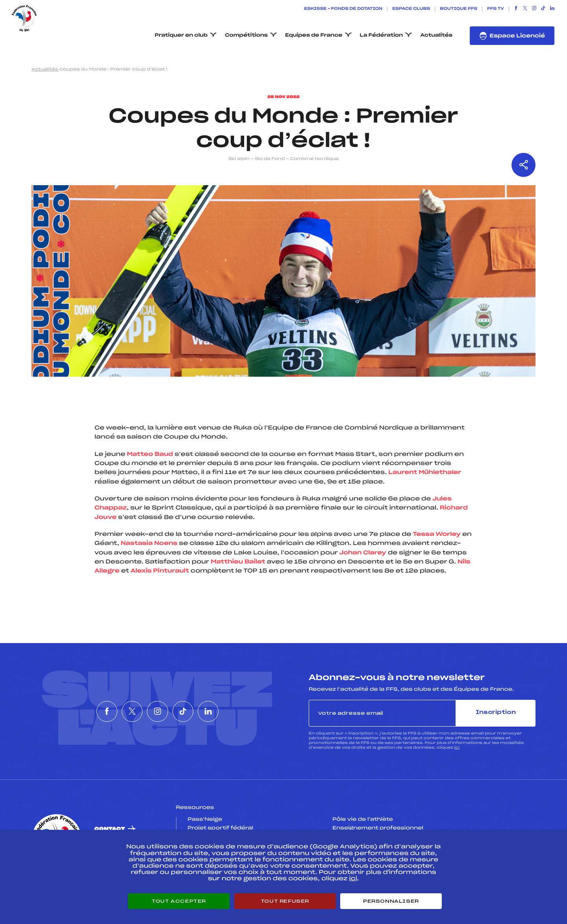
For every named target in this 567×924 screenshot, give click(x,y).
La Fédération (382, 35)
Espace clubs (411, 9)
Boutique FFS (459, 9)
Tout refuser (285, 901)
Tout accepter (179, 901)
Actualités (436, 35)
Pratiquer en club (181, 35)
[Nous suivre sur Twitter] (525, 9)
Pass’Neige (205, 820)
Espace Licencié (512, 36)
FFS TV (496, 9)
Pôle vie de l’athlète (363, 820)
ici (457, 748)
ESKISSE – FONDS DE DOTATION (343, 9)
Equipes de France (314, 35)
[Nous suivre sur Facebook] (516, 9)
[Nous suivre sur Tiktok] (543, 9)
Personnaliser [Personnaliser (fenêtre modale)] (391, 901)
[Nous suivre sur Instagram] (534, 9)
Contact (110, 829)
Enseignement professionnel (378, 828)
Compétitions (246, 35)
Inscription (496, 713)
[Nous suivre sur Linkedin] (552, 9)
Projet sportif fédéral (220, 828)
